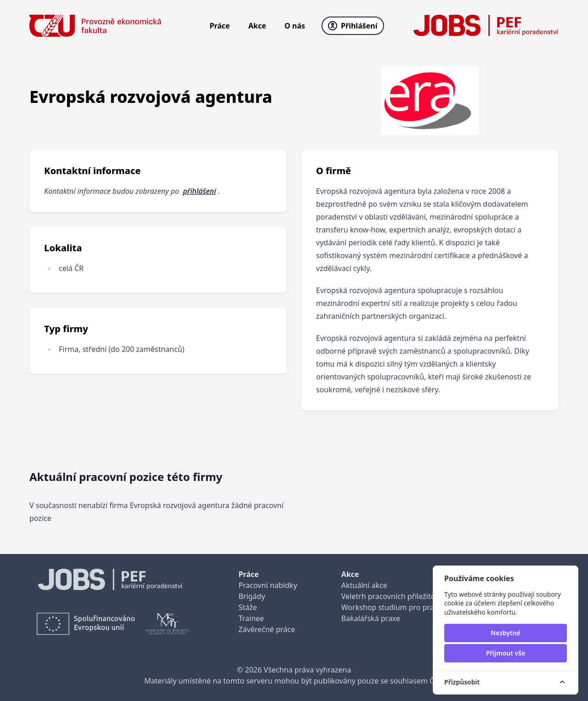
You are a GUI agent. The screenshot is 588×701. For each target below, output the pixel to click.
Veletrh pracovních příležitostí (392, 596)
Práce (220, 26)
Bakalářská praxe (371, 618)
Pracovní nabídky (268, 585)
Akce (257, 26)
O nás (295, 26)
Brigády (252, 596)
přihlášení (199, 191)
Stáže (248, 607)
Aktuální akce (364, 585)
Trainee (251, 618)
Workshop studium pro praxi (391, 607)
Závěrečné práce (267, 629)
